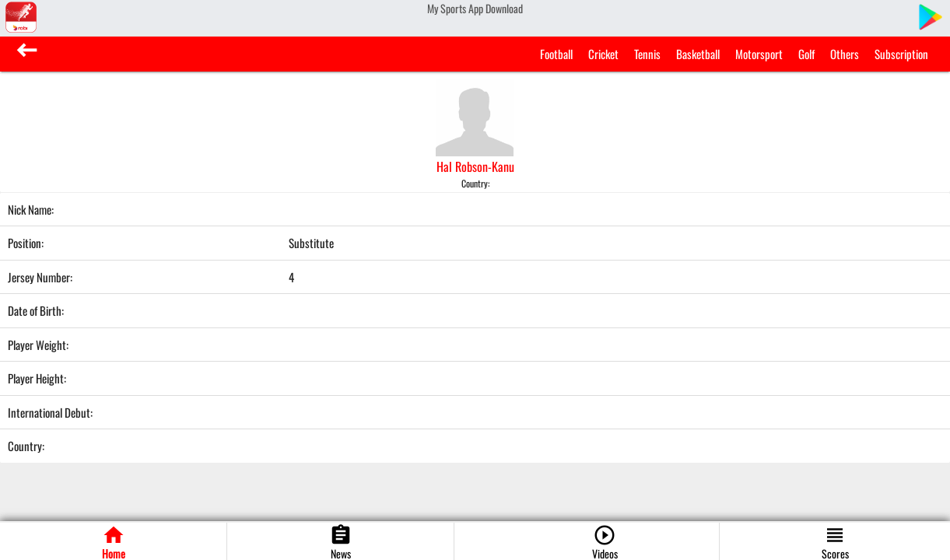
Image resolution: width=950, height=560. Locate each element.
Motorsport (759, 54)
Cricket (603, 54)
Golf (806, 54)
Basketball (698, 54)
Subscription (901, 54)
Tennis (647, 54)
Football (556, 54)
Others (845, 54)
